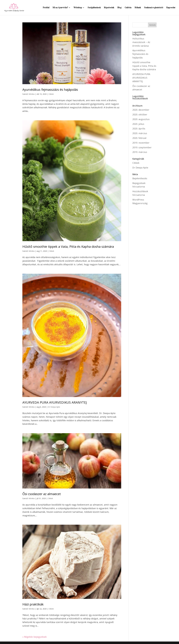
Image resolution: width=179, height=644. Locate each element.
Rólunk (138, 8)
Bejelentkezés (140, 178)
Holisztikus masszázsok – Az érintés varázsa (141, 42)
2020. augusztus (141, 119)
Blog (119, 8)
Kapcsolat (171, 8)
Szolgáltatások (94, 8)
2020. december (141, 110)
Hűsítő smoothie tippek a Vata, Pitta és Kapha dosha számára (68, 246)
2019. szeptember (142, 147)
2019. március (140, 152)
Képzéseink (109, 8)
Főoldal (46, 8)
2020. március (140, 133)
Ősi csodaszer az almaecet (42, 494)
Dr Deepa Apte (54, 407)
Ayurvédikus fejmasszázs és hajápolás (50, 89)
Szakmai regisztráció (154, 8)
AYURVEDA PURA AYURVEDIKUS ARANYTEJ (55, 402)
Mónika (32, 94)
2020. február (140, 138)
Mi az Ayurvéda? (60, 8)
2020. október (140, 114)
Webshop (78, 8)
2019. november (141, 143)
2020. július (138, 124)
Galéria (128, 8)
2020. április (139, 129)
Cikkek (51, 94)
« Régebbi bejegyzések (34, 637)
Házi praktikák (33, 604)
